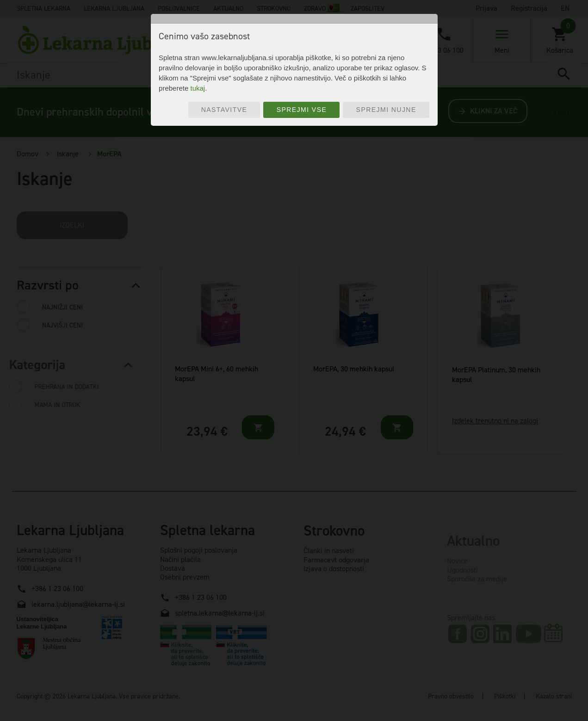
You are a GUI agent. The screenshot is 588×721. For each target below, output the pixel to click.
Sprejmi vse (302, 110)
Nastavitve (224, 110)
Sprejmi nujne (386, 110)
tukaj (198, 88)
